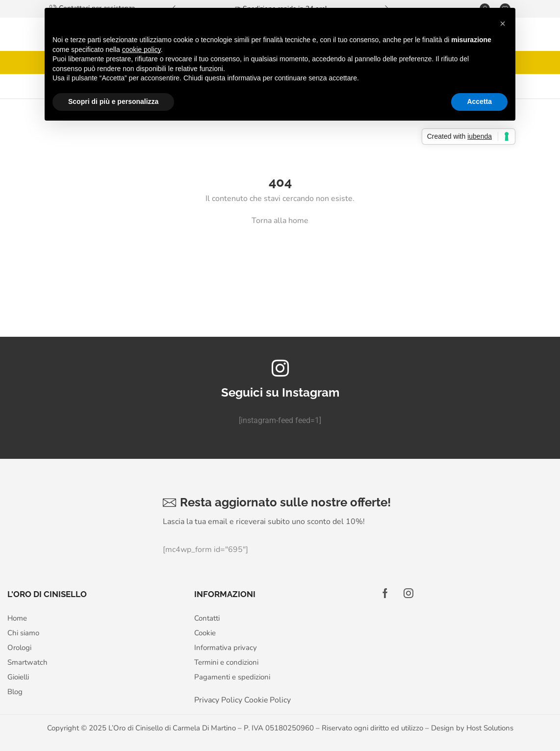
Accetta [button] (479, 101)
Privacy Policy (218, 700)
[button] (503, 24)
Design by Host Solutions (472, 728)
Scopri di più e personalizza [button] (113, 101)
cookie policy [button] (141, 50)
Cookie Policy (267, 700)
